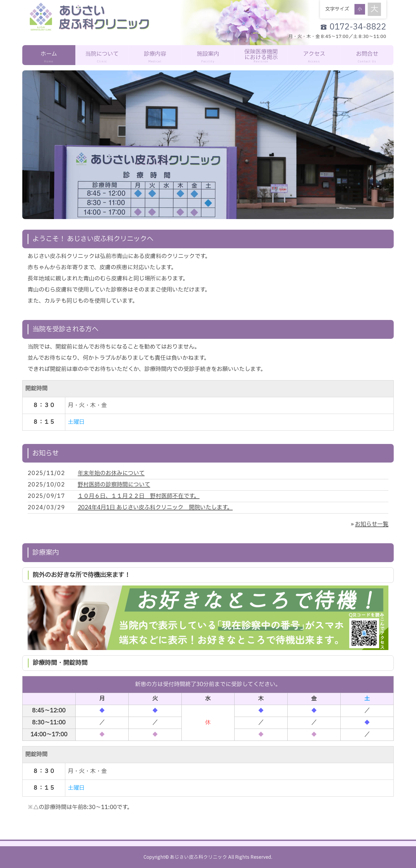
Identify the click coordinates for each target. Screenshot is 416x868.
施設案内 (208, 57)
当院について (102, 57)
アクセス (314, 57)
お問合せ (367, 57)
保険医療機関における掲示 (261, 56)
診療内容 (155, 57)
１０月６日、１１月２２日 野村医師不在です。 (139, 496)
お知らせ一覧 (372, 524)
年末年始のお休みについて (111, 473)
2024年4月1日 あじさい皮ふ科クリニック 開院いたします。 (155, 508)
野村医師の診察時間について (114, 485)
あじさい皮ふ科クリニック (198, 857)
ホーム (49, 57)
